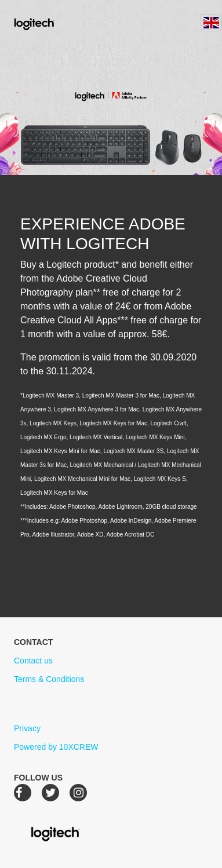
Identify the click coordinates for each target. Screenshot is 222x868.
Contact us (33, 661)
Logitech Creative (51, 23)
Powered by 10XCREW (56, 747)
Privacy (27, 728)
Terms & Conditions (49, 679)
